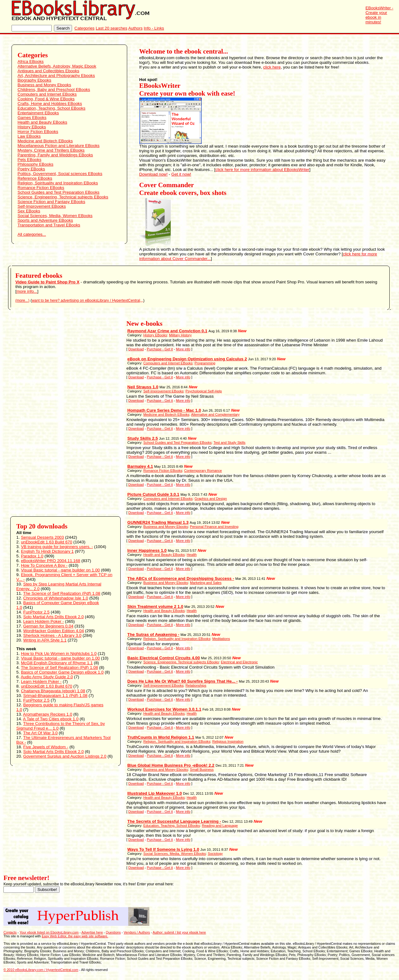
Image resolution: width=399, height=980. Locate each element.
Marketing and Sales (206, 583)
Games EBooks (32, 118)
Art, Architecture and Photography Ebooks (56, 76)
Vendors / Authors (137, 932)
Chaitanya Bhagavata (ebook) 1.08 (53, 691)
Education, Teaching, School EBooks (51, 108)
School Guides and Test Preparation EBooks (58, 192)
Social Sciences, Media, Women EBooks (55, 216)
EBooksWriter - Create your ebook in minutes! (379, 15)
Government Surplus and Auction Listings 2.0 (65, 756)
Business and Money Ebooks (44, 85)
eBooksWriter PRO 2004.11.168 (50, 561)
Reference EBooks (35, 178)
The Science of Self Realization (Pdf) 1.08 (62, 593)
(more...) (22, 301)
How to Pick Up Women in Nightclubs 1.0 (59, 653)
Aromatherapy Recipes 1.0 (48, 714)
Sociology (215, 854)
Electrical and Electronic (240, 662)
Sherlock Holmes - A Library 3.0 (53, 635)
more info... (27, 291)
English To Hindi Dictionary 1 (47, 551)
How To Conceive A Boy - (44, 565)
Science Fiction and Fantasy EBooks (51, 202)
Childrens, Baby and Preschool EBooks (54, 90)
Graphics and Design (211, 499)
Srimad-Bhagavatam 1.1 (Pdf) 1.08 (55, 696)
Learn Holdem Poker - (44, 621)
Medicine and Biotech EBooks (45, 141)
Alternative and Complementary (215, 414)
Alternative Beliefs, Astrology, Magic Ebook (57, 66)
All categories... (32, 234)
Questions (113, 932)
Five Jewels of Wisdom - (46, 747)
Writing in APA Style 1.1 (45, 640)
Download (136, 349)
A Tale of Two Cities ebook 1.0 (51, 719)
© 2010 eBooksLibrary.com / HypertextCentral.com (41, 970)
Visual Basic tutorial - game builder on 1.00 (60, 570)
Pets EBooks (29, 160)
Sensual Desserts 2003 (42, 537)
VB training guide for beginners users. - (57, 547)
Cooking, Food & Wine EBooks (46, 99)
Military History (180, 335)
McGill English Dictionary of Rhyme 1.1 (57, 663)
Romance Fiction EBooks (41, 188)
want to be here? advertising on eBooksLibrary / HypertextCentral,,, (88, 301)
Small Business (202, 769)
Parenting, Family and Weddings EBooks (55, 155)
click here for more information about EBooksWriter (262, 170)
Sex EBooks (29, 211)
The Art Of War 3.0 (40, 733)
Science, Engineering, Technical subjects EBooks (63, 197)
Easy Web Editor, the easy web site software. (75, 936)
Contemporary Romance (203, 471)
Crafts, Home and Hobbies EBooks (50, 104)
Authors (135, 28)
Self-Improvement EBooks (42, 206)
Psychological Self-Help (204, 391)
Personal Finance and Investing (214, 527)
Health (192, 555)
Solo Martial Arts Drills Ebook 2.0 (54, 617)
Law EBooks (29, 136)
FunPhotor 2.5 (36, 612)
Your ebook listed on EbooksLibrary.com (49, 932)
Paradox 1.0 (32, 556)
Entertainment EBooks (38, 113)
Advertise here (92, 932)
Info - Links (154, 28)
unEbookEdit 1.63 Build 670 (47, 542)
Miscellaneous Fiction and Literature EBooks (58, 146)
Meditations (221, 639)
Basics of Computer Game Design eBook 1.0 (62, 672)
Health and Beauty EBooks (42, 122)
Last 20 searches (112, 28)
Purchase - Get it (160, 349)
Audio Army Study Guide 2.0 (47, 677)
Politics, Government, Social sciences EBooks (60, 174)
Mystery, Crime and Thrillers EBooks (51, 150)
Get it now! (181, 174)
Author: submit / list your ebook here (179, 932)
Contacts (10, 932)
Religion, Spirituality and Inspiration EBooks (58, 183)
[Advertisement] (40, 413)
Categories (84, 28)
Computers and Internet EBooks (47, 94)
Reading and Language (220, 826)
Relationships (196, 685)
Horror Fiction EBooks (38, 132)
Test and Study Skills (230, 443)
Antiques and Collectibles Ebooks (48, 71)
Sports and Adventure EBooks (45, 220)
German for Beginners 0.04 (48, 626)
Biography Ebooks (34, 80)
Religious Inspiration (228, 741)
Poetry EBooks (31, 169)
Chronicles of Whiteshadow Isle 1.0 (56, 598)
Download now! (154, 174)
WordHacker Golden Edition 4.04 (54, 631)
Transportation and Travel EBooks (49, 225)
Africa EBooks (31, 62)
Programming (205, 363)
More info (183, 349)
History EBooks (32, 127)
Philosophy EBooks (35, 164)
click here (272, 67)
